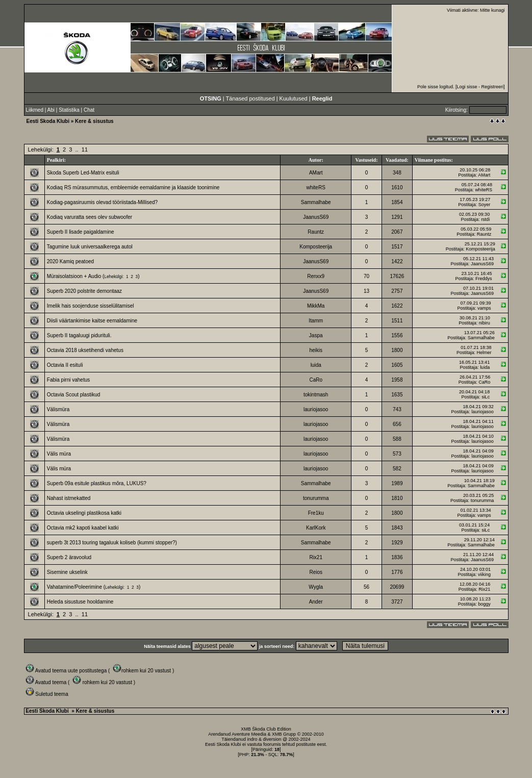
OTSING (211, 98)
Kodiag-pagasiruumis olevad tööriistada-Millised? (102, 202)
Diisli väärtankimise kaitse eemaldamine (92, 321)
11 (85, 149)
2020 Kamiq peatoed (70, 261)
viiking (484, 574)
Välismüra (58, 409)
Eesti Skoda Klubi (48, 121)
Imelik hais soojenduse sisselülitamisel (91, 306)
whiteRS (316, 187)
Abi (51, 110)
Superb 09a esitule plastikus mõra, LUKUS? (97, 483)
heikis (316, 350)
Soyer (485, 205)
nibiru (485, 323)
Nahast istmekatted (69, 498)
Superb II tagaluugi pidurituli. (79, 335)
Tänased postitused (250, 98)
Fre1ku (316, 513)
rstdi (485, 219)
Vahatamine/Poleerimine (74, 587)
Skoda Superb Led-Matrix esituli (83, 173)
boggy (484, 604)
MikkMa (316, 306)
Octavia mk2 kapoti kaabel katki (83, 528)
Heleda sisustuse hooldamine (80, 602)
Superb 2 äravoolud (69, 557)
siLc (486, 397)
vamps (484, 308)
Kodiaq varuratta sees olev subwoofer (90, 217)
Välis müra (59, 454)
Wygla (316, 587)
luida (316, 365)
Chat (89, 110)
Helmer (484, 353)
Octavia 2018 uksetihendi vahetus (85, 350)
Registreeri (492, 87)
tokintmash (316, 395)
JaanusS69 (316, 217)
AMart (316, 173)
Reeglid (322, 98)
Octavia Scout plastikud (74, 395)
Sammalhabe (316, 202)
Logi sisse (467, 87)
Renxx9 (316, 276)
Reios (316, 572)
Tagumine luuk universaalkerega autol (90, 247)
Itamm (316, 321)
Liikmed (35, 110)
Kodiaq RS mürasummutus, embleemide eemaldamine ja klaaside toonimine (133, 187)
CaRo (316, 380)
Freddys (484, 279)
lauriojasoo (316, 409)
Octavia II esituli (65, 365)
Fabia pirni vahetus (69, 380)
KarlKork (316, 528)
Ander (316, 602)
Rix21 (316, 557)
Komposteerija (316, 247)
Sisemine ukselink (67, 572)
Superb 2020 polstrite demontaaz (84, 291)
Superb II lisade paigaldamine (81, 232)
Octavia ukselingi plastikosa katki (84, 513)
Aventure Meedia (249, 734)
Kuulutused (294, 98)
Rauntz (316, 232)
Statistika (69, 110)
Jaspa (316, 335)
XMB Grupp (284, 734)
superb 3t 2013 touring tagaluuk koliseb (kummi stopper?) (112, 543)
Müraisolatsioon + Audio (74, 276)
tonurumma (316, 498)
